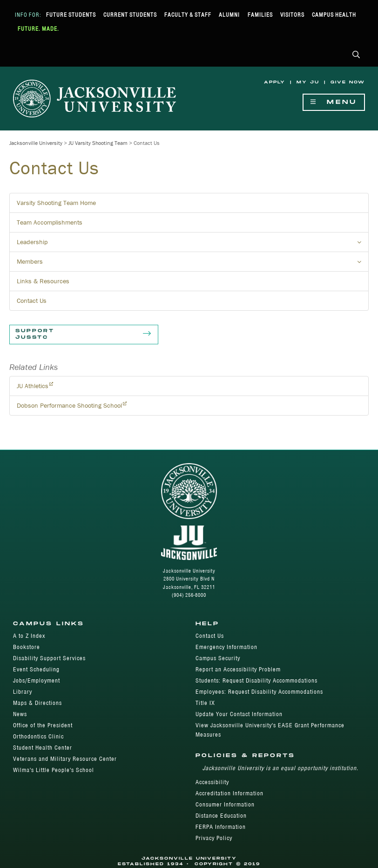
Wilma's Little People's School (54, 770)
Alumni (229, 15)
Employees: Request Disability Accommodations (259, 692)
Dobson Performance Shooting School (69, 405)
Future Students (71, 15)
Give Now (348, 82)
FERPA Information (221, 827)
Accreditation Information (229, 793)
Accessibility (212, 782)
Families (260, 15)
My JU (308, 82)
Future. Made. (38, 29)
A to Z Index (29, 636)
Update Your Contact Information (239, 714)
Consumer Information (225, 804)
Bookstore (27, 647)
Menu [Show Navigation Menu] (334, 102)
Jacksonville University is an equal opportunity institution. (280, 768)
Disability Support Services (49, 658)
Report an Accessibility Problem (238, 669)
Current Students (130, 15)
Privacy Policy (214, 838)
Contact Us (32, 301)
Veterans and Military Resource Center (65, 759)
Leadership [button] (193, 245)
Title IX (205, 703)
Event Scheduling (36, 669)
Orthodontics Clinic (38, 736)
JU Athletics (33, 386)
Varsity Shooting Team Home (56, 203)
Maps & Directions (37, 703)
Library (23, 692)
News (20, 714)
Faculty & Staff (188, 15)
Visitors (292, 15)
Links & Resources (43, 281)
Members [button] (193, 264)
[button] (356, 55)
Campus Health (334, 15)
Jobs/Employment (37, 680)
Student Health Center (43, 748)
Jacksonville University (36, 143)
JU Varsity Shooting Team (98, 143)
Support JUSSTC (84, 335)
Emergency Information (226, 647)
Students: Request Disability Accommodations (256, 680)
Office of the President (43, 725)
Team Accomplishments (50, 222)
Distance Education (221, 816)
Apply (275, 82)
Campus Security (218, 658)
